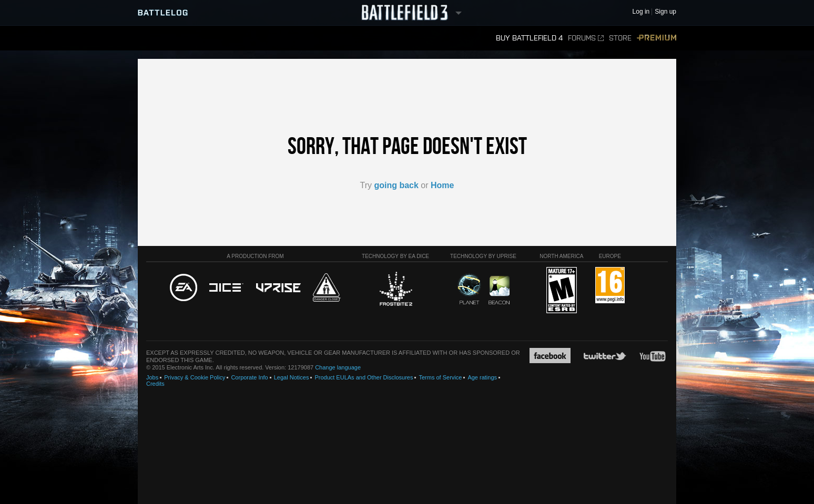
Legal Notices (292, 377)
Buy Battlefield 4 (529, 38)
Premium (657, 38)
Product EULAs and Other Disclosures (364, 377)
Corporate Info (249, 377)
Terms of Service (440, 377)
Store (620, 38)
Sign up (665, 12)
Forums (586, 38)
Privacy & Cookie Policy (195, 377)
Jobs (152, 377)
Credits (155, 384)
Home (442, 185)
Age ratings (482, 377)
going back (396, 185)
